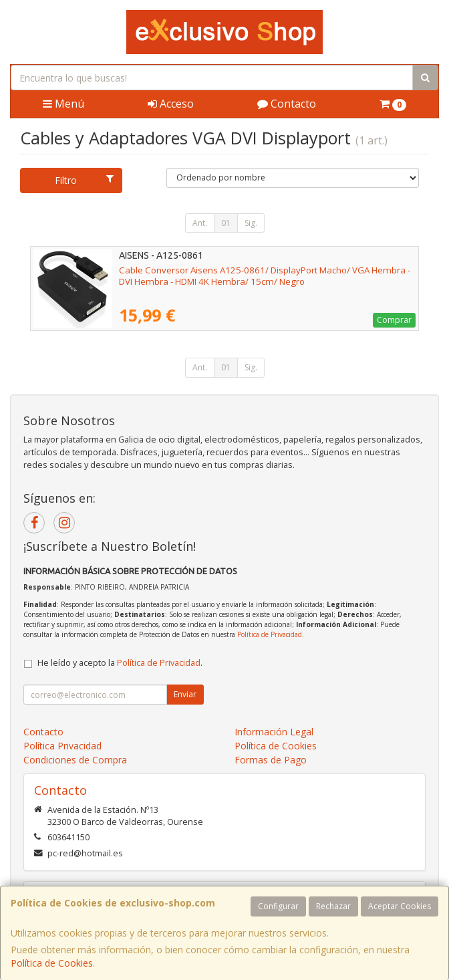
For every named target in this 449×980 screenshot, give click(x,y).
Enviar (185, 694)
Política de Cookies (52, 963)
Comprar (394, 320)
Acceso (171, 104)
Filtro (84, 180)
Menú (63, 104)
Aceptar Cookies (400, 906)
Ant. (200, 223)
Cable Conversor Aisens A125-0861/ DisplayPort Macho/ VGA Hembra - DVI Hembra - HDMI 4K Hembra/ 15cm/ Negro (265, 276)
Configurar (278, 906)
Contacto (287, 104)
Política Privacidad (62, 746)
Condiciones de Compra (75, 760)
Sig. (251, 223)
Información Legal (274, 732)
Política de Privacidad (270, 634)
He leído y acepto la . (120, 663)
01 (226, 223)
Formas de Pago (271, 760)
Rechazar (333, 906)
